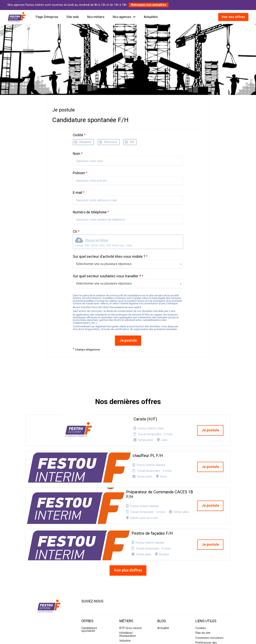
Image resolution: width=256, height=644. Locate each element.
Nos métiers (96, 17)
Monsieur (111, 142)
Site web (73, 17)
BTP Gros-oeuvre (131, 583)
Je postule (128, 340)
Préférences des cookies (206, 599)
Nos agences (124, 17)
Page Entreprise (47, 17)
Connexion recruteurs (209, 592)
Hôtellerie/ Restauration (128, 589)
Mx (132, 142)
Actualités (151, 17)
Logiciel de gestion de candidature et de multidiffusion (128, 637)
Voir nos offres (233, 17)
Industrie (125, 595)
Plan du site (203, 587)
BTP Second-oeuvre (132, 600)
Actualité (163, 583)
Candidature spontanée (89, 584)
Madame (85, 142)
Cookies (201, 583)
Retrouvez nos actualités (149, 5)
